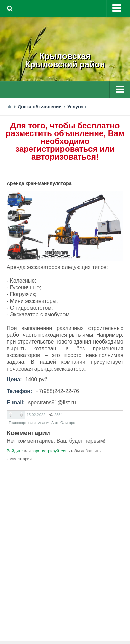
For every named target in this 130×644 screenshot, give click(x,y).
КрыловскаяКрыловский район (65, 60)
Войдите (15, 451)
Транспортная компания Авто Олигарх (42, 423)
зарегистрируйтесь (49, 451)
